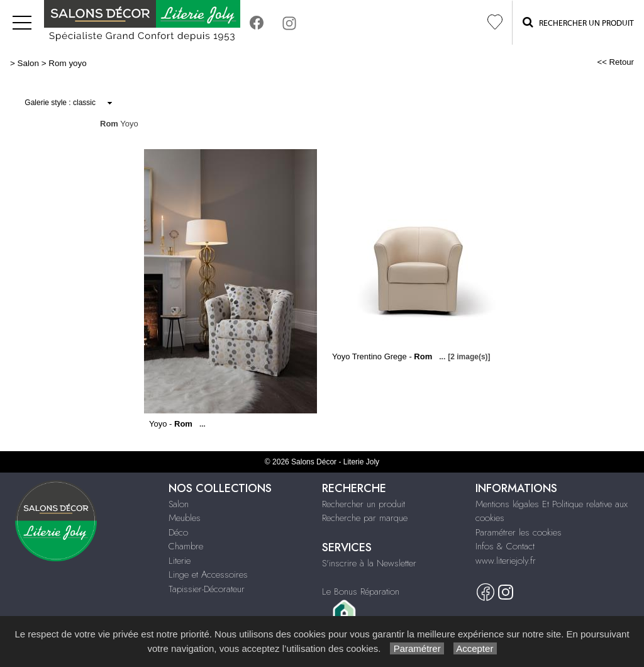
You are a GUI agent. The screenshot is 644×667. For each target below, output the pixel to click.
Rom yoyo (68, 63)
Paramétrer (417, 648)
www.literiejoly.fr (506, 561)
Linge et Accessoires (208, 575)
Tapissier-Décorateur (207, 589)
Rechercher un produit (364, 504)
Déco (178, 532)
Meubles (185, 518)
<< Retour (615, 62)
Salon (28, 63)
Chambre (186, 546)
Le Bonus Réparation (361, 591)
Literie (180, 561)
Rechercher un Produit (578, 22)
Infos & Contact (505, 546)
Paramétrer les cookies (519, 532)
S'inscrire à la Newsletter (369, 563)
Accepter (475, 648)
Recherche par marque (365, 518)
